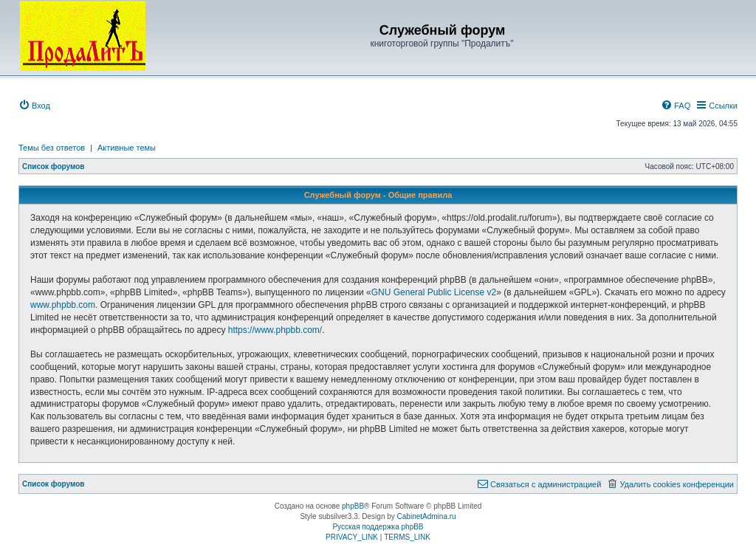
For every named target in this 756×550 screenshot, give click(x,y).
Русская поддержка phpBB (378, 527)
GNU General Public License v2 (434, 292)
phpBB (353, 506)
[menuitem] (34, 106)
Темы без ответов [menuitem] (52, 148)
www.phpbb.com (63, 305)
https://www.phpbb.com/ (275, 330)
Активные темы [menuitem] (127, 148)
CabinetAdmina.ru (427, 516)
